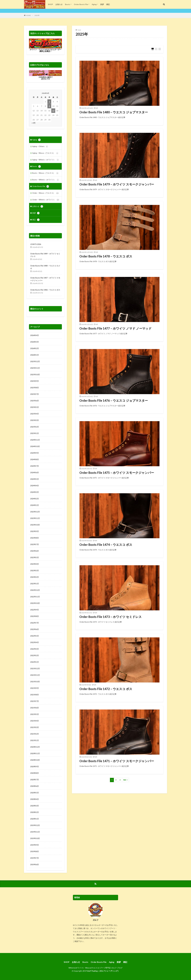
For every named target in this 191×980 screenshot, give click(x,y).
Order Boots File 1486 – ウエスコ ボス (45, 290)
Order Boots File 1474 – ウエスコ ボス (106, 545)
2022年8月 (35, 616)
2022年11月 (35, 597)
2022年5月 (35, 636)
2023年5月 (35, 557)
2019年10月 (35, 838)
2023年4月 (35, 564)
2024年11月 (35, 440)
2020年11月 (35, 753)
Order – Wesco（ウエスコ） (45, 193)
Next (125, 780)
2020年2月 (35, 812)
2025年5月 (35, 407)
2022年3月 (35, 649)
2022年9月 (35, 610)
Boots (68, 4)
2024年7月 (35, 466)
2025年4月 (35, 414)
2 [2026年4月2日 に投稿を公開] (49, 102)
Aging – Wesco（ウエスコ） (45, 153)
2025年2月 (35, 427)
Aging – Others (40, 146)
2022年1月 (35, 662)
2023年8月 (35, 538)
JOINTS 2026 (36, 244)
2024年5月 (35, 479)
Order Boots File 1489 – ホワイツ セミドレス (45, 255)
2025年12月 (35, 361)
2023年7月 (35, 544)
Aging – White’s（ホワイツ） (46, 160)
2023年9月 (35, 531)
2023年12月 (35, 512)
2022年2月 (35, 655)
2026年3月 (35, 342)
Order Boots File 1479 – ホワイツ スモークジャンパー (117, 184)
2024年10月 (35, 446)
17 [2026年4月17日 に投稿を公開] (53, 111)
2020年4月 (35, 799)
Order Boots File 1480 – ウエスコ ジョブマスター (114, 112)
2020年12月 (35, 747)
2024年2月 (35, 499)
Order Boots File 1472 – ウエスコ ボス (106, 689)
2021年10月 (35, 682)
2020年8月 (35, 773)
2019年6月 (35, 864)
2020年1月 (35, 819)
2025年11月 (35, 368)
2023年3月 (35, 570)
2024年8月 (35, 459)
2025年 (37, 15)
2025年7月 (35, 394)
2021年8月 (35, 695)
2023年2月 (35, 577)
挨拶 (102, 4)
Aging (94, 4)
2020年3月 (35, 806)
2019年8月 (35, 851)
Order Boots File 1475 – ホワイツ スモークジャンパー (117, 473)
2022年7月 (35, 623)
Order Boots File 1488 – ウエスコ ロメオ (45, 267)
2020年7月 (35, 780)
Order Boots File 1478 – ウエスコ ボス (106, 256)
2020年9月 (35, 766)
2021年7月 (35, 701)
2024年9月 (35, 453)
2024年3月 (35, 492)
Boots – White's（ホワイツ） (46, 180)
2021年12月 (35, 668)
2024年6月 (35, 472)
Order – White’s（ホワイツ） (46, 200)
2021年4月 (35, 721)
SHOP (50, 4)
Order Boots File (81, 4)
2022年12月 (35, 590)
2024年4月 (35, 486)
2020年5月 (35, 793)
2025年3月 (35, 420)
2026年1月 (35, 355)
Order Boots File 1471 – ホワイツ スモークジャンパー (117, 761)
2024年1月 (35, 505)
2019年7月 (35, 858)
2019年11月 (35, 832)
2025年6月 (35, 401)
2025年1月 (35, 433)
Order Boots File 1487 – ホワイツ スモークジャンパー (45, 279)
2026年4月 (35, 335)
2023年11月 (35, 518)
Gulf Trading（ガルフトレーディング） (103, 971)
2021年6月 (35, 708)
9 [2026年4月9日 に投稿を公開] (49, 106)
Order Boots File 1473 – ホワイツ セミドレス (111, 617)
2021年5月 (35, 714)
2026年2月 (35, 348)
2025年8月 (35, 388)
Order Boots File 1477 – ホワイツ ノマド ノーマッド (116, 328)
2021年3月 (35, 727)
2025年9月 (35, 381)
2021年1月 (35, 740)
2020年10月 (35, 760)
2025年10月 (35, 374)
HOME (28, 15)
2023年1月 (35, 584)
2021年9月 (35, 688)
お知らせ (59, 4)
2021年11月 (35, 675)
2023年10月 (35, 525)
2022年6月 (35, 629)
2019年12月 (35, 825)
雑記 (108, 4)
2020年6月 (35, 786)
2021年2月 (35, 734)
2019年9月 (35, 845)
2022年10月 (35, 603)
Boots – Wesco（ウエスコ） (45, 173)
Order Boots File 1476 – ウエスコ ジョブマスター (114, 400)
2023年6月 (35, 551)
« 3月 (34, 123)
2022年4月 (35, 642)
